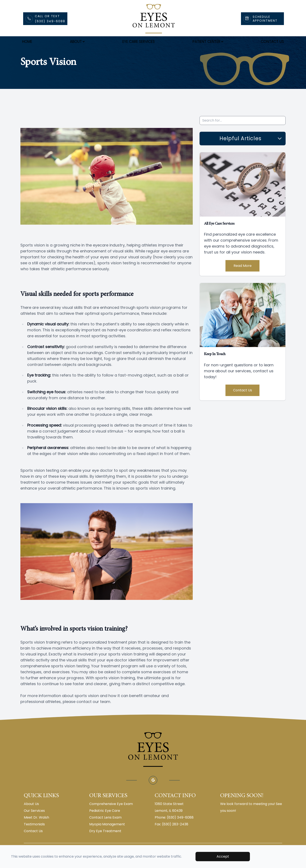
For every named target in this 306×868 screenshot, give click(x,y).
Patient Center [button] (208, 42)
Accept (223, 856)
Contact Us (272, 42)
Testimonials (34, 835)
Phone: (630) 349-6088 (174, 828)
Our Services (34, 821)
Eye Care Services (139, 42)
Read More (243, 276)
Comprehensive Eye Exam (111, 814)
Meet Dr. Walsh (36, 828)
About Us (31, 814)
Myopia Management (107, 835)
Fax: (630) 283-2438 (171, 835)
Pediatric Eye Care (105, 821)
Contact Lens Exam (105, 828)
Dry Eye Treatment (105, 841)
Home (27, 42)
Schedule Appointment (265, 19)
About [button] (77, 42)
